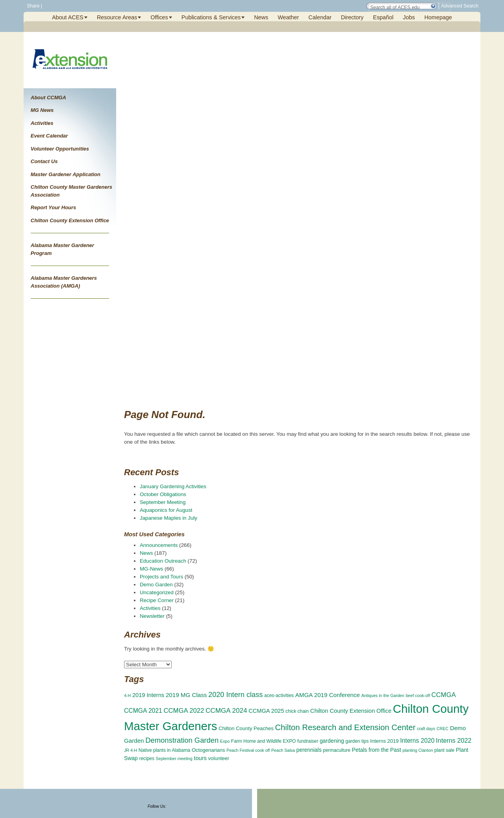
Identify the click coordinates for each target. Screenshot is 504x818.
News (261, 17)
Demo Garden (156, 585)
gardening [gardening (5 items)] (332, 741)
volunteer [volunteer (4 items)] (219, 758)
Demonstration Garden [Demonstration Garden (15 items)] (182, 740)
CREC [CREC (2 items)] (443, 729)
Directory (352, 17)
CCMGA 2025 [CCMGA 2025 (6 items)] (266, 711)
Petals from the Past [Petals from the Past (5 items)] (377, 750)
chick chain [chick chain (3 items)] (297, 711)
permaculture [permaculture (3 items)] (337, 750)
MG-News (151, 569)
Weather (288, 17)
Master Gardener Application (66, 174)
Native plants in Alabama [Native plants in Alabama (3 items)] (164, 750)
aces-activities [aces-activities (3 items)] (279, 695)
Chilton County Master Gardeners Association (71, 191)
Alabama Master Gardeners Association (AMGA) (64, 282)
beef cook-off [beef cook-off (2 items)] (418, 695)
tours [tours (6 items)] (200, 758)
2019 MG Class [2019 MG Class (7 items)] (186, 695)
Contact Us (44, 161)
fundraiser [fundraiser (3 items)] (308, 741)
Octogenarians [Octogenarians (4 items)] (208, 750)
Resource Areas (117, 17)
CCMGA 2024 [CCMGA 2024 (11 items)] (226, 711)
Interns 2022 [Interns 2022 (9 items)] (454, 740)
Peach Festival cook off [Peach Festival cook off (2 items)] (248, 750)
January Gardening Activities (173, 486)
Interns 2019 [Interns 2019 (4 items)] (384, 741)
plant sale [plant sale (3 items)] (444, 750)
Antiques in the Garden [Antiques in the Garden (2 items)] (383, 695)
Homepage (438, 17)
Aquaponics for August (166, 510)
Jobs (409, 17)
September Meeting (163, 502)
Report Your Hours (54, 207)
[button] (433, 6)
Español (383, 17)
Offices (159, 17)
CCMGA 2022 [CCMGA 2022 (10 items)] (184, 711)
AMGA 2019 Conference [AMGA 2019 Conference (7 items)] (328, 695)
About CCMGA (48, 98)
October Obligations (163, 494)
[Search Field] (409, 7)
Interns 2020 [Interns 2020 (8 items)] (417, 741)
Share (32, 6)
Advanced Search (460, 6)
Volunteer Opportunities (60, 149)
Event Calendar (49, 136)
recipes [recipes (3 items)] (146, 759)
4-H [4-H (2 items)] (127, 695)
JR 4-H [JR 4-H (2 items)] (131, 750)
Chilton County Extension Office (70, 220)
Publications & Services (211, 17)
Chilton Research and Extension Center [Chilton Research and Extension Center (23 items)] (345, 727)
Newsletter (152, 616)
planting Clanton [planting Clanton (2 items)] (418, 750)
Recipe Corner (157, 600)
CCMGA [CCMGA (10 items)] (444, 695)
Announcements (159, 545)
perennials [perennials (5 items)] (309, 750)
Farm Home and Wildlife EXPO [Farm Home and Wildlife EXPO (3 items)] (264, 741)
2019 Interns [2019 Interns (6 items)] (148, 695)
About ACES (68, 17)
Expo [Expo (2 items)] (225, 741)
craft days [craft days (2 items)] (426, 729)
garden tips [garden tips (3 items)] (357, 741)
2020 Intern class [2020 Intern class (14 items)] (235, 695)
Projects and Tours (161, 577)
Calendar (320, 17)
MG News (42, 110)
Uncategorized (157, 592)
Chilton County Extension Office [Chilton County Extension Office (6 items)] (351, 711)
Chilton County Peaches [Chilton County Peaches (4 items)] (246, 728)
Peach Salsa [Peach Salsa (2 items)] (283, 750)
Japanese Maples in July (169, 518)
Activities (42, 123)
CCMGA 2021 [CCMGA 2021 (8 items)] (143, 711)
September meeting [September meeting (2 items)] (174, 759)
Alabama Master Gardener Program (62, 249)
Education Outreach (163, 561)
